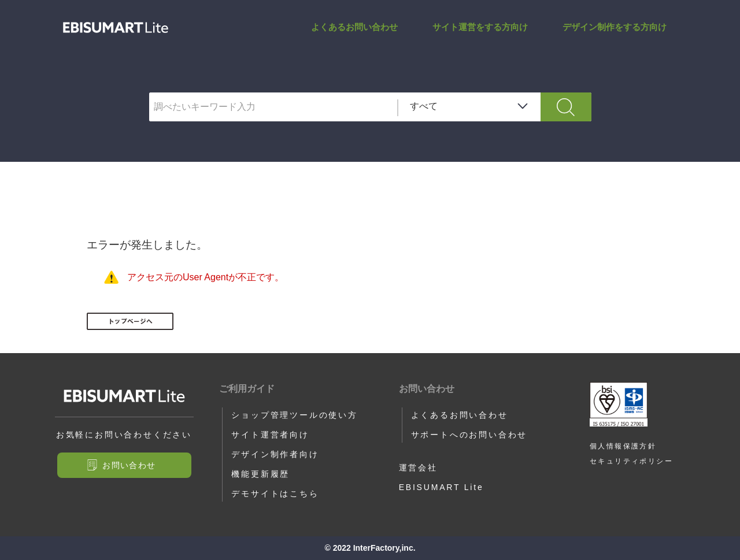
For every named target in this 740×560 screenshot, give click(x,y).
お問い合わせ (129, 465)
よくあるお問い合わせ (354, 27)
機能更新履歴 (260, 474)
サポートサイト (116, 27)
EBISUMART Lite (441, 487)
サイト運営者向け (270, 435)
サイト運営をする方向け (480, 27)
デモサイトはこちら (275, 494)
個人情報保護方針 (623, 446)
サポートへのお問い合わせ (469, 435)
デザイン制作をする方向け (615, 27)
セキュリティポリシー (631, 461)
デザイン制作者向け (275, 454)
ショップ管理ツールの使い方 (294, 415)
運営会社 (418, 468)
